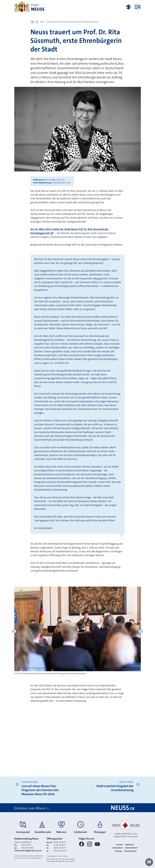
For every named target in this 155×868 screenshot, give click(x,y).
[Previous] (14, 631)
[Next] (141, 631)
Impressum (129, 845)
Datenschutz (118, 848)
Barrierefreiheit (131, 848)
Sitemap (119, 851)
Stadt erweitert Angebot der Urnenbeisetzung (115, 788)
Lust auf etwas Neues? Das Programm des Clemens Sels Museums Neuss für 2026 (40, 790)
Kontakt (119, 845)
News (42, 22)
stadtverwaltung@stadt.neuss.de (28, 851)
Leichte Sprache (130, 851)
